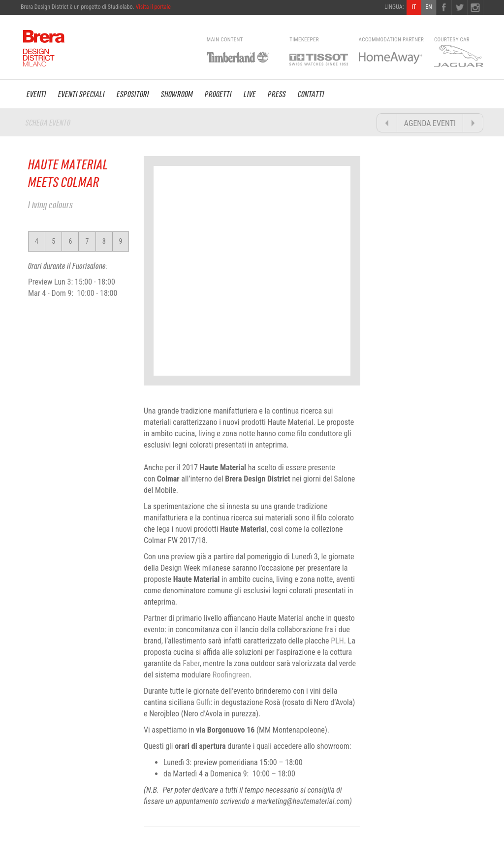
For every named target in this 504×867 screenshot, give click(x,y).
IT (414, 7)
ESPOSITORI (133, 94)
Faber (191, 663)
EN (428, 7)
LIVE (250, 94)
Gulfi (203, 702)
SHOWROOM (177, 94)
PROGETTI (218, 94)
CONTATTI (311, 94)
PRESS (277, 94)
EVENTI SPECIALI (81, 94)
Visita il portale (153, 7)
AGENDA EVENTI (430, 123)
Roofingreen (231, 675)
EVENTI (36, 94)
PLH (337, 641)
